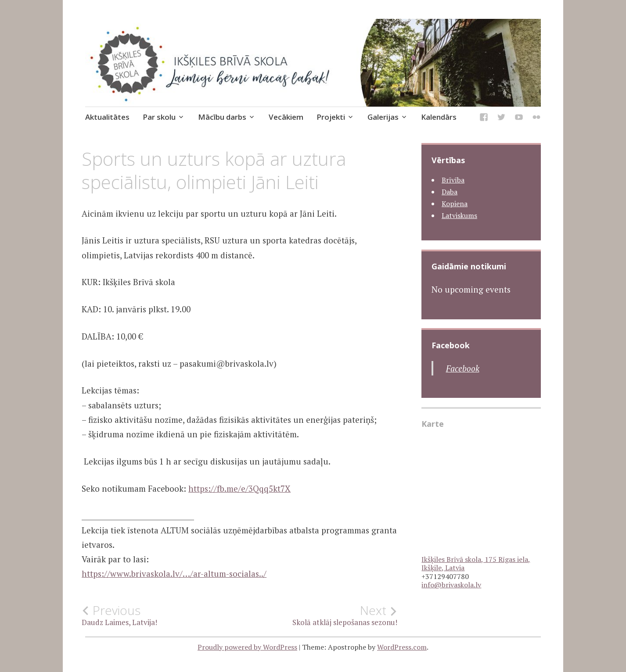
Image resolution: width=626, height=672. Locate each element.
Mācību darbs (222, 117)
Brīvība (453, 180)
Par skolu (159, 117)
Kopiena (455, 204)
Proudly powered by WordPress (247, 647)
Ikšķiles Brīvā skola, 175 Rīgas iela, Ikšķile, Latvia (476, 563)
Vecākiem (286, 117)
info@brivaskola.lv (451, 585)
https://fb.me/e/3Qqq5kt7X (239, 488)
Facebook (451, 345)
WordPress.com (402, 647)
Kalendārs (439, 117)
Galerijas (383, 117)
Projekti (331, 117)
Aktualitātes (107, 117)
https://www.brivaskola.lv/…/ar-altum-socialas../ (174, 574)
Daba (450, 192)
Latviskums (459, 215)
